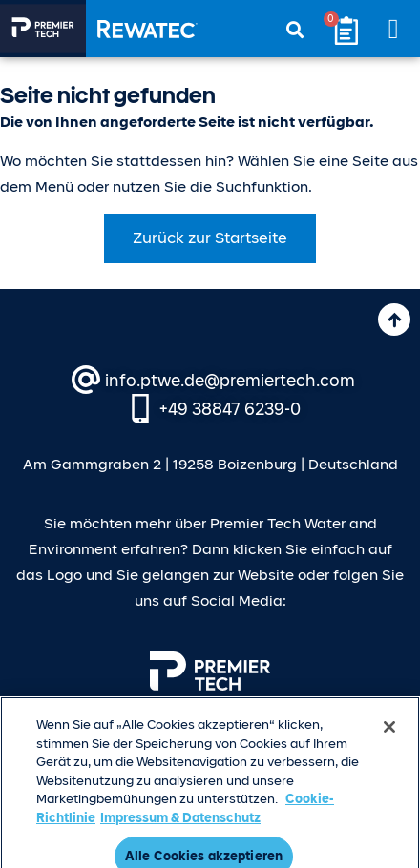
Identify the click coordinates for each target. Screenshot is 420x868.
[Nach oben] (394, 320)
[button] (394, 29)
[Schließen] (389, 734)
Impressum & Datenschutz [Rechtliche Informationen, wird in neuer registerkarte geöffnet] (180, 826)
